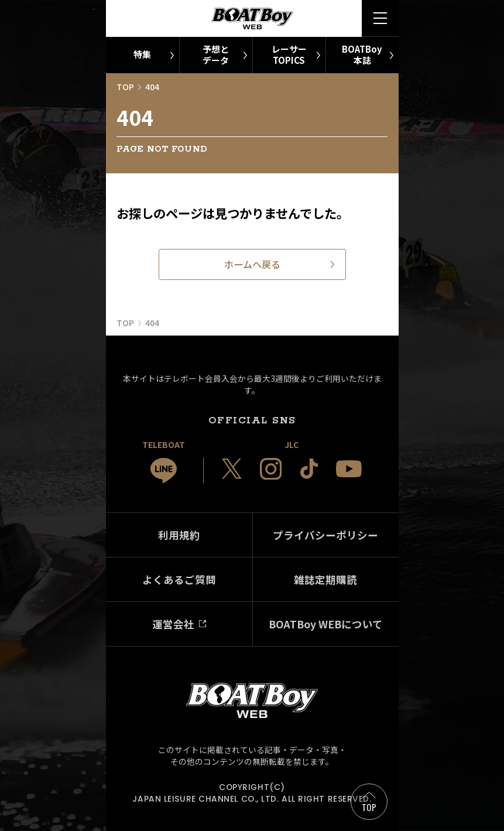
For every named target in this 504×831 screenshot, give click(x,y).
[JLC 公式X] (232, 468)
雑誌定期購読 (325, 579)
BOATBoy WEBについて (326, 624)
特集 (142, 54)
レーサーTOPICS (289, 54)
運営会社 (173, 624)
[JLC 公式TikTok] (309, 469)
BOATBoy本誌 (362, 54)
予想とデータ (216, 54)
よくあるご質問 (179, 579)
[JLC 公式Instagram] (271, 469)
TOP (369, 807)
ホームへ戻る (252, 264)
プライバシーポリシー (325, 535)
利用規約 (179, 535)
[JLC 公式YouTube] (349, 469)
